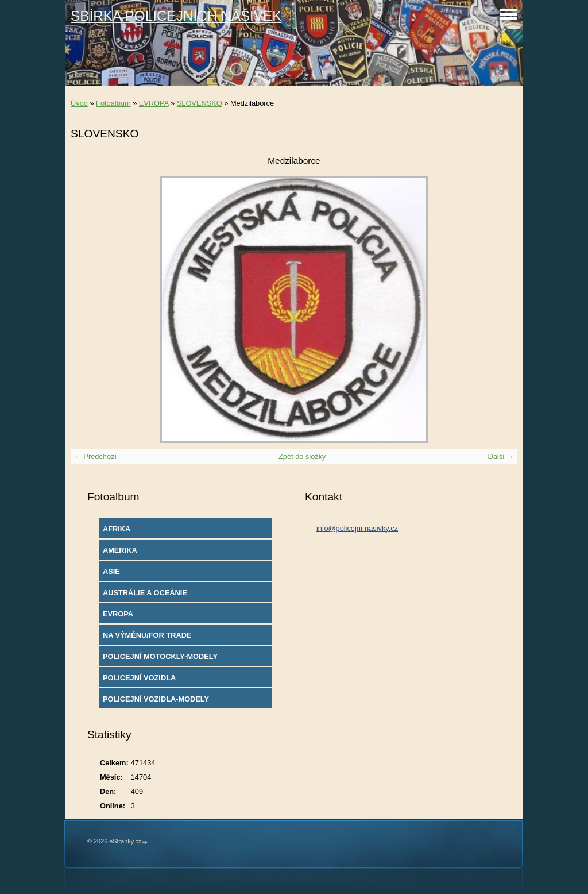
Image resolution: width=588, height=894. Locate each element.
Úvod (79, 103)
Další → (501, 456)
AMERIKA (120, 550)
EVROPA (154, 103)
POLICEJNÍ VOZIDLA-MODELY (156, 699)
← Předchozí (95, 456)
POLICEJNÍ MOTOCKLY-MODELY (160, 656)
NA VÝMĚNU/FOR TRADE (147, 635)
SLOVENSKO (200, 103)
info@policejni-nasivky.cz (357, 528)
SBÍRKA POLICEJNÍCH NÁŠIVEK (176, 16)
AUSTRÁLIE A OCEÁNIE (145, 593)
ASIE (111, 571)
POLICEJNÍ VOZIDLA (139, 678)
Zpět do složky (302, 456)
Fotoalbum (113, 103)
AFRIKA (117, 529)
